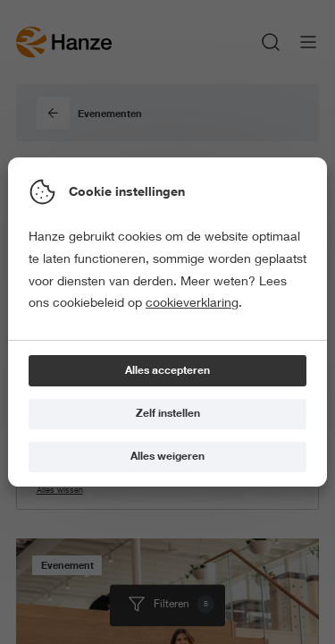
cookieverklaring (192, 302)
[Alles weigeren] (167, 458)
